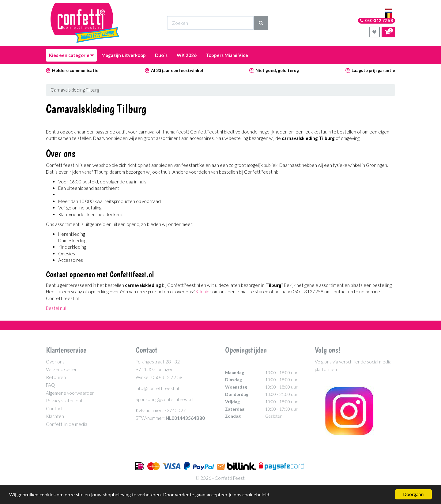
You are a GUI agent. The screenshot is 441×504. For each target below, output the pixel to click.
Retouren (56, 377)
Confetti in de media (67, 424)
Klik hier (203, 291)
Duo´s (161, 55)
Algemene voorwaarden (70, 393)
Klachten (55, 416)
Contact (54, 408)
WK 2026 (187, 55)
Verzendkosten (62, 369)
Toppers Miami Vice (227, 55)
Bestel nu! (56, 308)
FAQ (50, 385)
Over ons (55, 362)
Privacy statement (64, 401)
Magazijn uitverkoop (124, 55)
